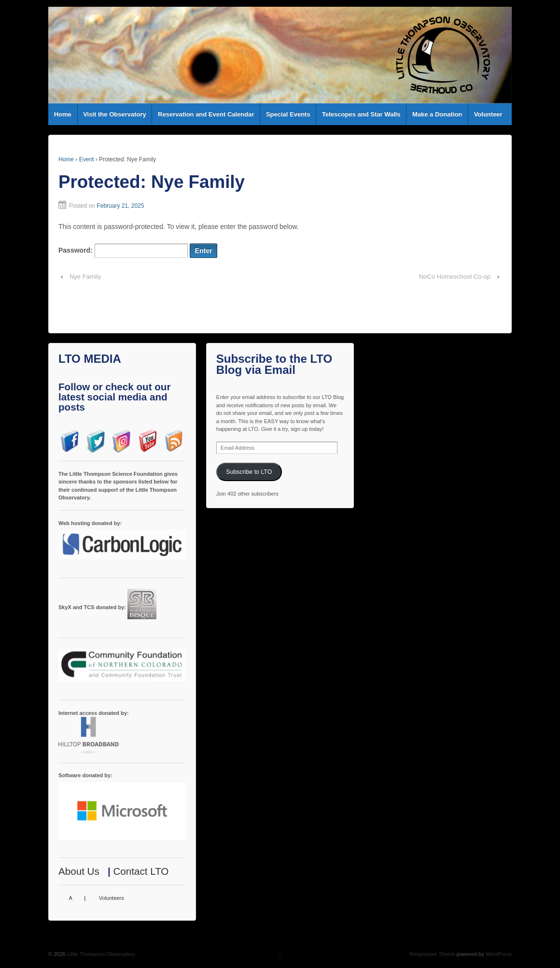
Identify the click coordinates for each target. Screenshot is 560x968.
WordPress (499, 954)
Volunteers (112, 898)
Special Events (288, 114)
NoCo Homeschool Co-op (455, 277)
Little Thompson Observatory (100, 954)
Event (87, 159)
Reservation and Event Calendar (206, 114)
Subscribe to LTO (249, 472)
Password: (123, 251)
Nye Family (85, 277)
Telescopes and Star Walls (361, 114)
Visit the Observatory (115, 114)
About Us (79, 871)
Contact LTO (141, 871)
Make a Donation (437, 114)
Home (63, 114)
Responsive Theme (432, 954)
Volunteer (488, 114)
